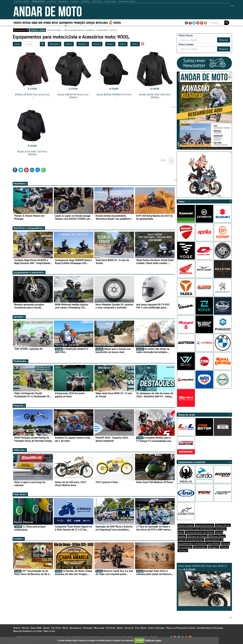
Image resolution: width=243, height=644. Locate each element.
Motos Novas (223, 525)
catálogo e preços (38, 30)
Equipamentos (66, 23)
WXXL (135, 44)
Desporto (19, 406)
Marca (69, 44)
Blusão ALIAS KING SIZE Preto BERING (32, 153)
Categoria (83, 44)
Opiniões (19, 317)
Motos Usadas (186, 525)
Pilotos (224, 547)
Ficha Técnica (141, 628)
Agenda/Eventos (205, 525)
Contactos (129, 628)
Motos (55, 23)
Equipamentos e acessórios (29, 272)
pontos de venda (54, 30)
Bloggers (214, 547)
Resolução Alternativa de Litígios (28, 631)
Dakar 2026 (37, 23)
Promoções (79, 23)
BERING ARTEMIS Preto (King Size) (32, 95)
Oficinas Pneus (217, 536)
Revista (117, 23)
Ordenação (55, 44)
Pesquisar (224, 40)
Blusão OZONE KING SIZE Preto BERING (155, 96)
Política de (153, 640)
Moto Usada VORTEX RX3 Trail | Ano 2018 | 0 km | (204, 585)
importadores (102, 30)
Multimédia (21, 361)
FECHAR (139, 640)
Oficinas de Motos (197, 536)
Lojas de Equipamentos (191, 540)
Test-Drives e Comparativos (29, 228)
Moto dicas (20, 494)
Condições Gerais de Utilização (210, 628)
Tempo (110, 44)
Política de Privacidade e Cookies (181, 628)
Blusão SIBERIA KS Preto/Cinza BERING (73, 96)
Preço (123, 44)
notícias (113, 30)
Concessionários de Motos (199, 533)
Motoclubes (102, 23)
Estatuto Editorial (157, 628)
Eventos (18, 23)
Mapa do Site (49, 631)
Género (97, 44)
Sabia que (20, 450)
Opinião (47, 23)
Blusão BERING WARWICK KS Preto (114, 95)
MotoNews (20, 184)
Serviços (90, 23)
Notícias (27, 23)
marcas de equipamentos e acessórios (79, 30)
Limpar (17, 44)
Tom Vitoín (56, 628)
